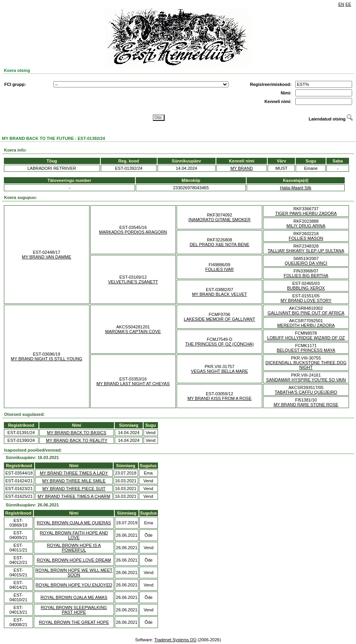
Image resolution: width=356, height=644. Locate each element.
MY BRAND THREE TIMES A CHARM (74, 496)
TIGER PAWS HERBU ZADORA (306, 213)
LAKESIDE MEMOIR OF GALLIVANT (220, 319)
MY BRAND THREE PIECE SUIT (74, 489)
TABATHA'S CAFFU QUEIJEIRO (306, 392)
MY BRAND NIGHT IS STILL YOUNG (47, 359)
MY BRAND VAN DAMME (46, 257)
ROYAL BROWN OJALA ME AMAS (74, 597)
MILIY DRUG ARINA (306, 226)
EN (341, 4)
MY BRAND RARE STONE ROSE (306, 405)
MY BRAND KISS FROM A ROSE (220, 398)
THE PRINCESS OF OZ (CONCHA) (219, 344)
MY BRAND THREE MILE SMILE (74, 481)
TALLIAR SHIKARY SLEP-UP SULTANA (306, 251)
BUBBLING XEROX (306, 288)
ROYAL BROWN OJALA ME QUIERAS (74, 523)
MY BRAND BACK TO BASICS (77, 433)
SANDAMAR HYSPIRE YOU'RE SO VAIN (306, 380)
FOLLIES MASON (306, 238)
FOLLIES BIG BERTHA (306, 276)
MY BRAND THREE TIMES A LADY (74, 473)
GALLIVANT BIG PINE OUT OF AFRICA (306, 313)
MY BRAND (242, 168)
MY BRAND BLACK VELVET (219, 294)
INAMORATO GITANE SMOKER (219, 220)
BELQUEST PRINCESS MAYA (306, 350)
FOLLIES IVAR (220, 269)
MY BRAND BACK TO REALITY (77, 440)
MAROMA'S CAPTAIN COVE (133, 332)
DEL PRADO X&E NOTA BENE (219, 244)
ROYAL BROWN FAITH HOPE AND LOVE (74, 535)
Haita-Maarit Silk (296, 188)
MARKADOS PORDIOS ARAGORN (133, 232)
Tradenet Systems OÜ (175, 640)
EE (348, 4)
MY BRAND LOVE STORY (306, 300)
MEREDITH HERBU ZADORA (306, 325)
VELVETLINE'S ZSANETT (133, 282)
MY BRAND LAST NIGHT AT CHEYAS (133, 384)
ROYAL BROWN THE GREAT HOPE (74, 622)
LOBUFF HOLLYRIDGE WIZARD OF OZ (306, 338)
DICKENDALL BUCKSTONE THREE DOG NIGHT (306, 365)
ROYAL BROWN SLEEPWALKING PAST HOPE (74, 610)
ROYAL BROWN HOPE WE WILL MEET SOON (74, 572)
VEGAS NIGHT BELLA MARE (220, 371)
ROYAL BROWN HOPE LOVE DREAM (74, 560)
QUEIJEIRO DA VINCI (306, 263)
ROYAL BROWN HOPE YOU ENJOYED (74, 585)
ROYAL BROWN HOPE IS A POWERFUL (74, 548)
